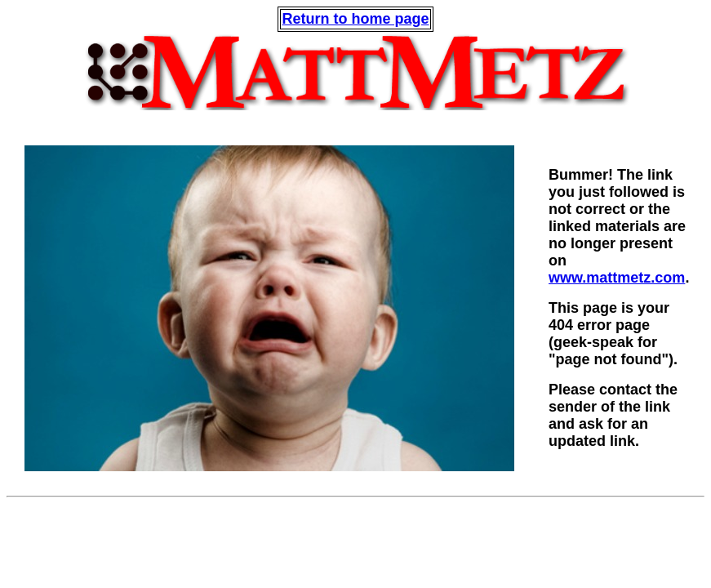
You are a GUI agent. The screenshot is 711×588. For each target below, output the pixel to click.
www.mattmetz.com (617, 278)
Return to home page (355, 19)
